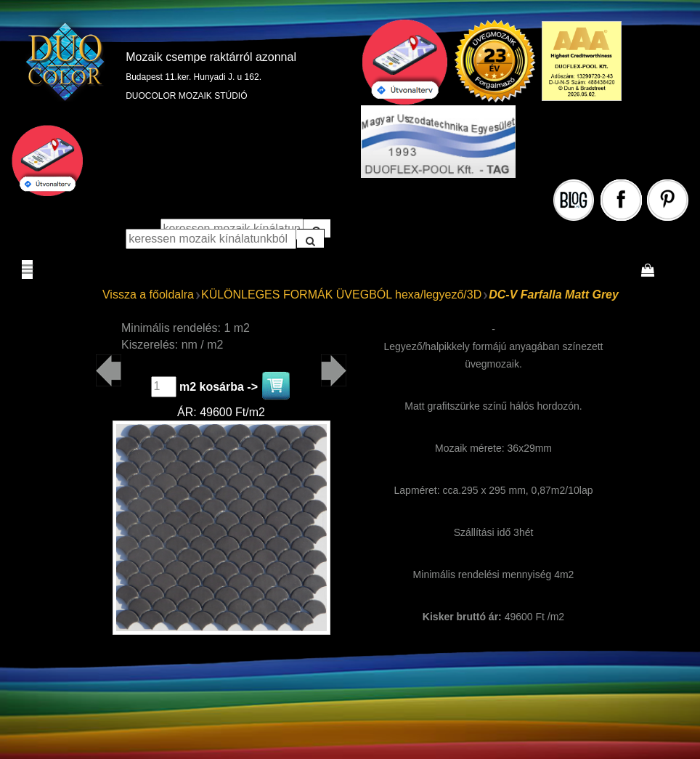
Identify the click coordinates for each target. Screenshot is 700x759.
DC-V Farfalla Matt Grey (554, 295)
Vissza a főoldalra (148, 295)
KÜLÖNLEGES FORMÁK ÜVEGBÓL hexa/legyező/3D (341, 295)
